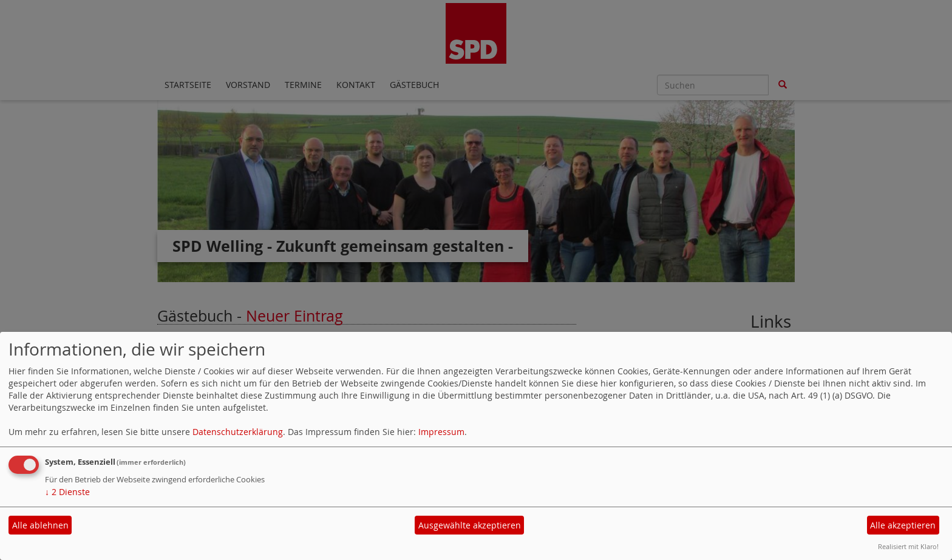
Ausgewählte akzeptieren (470, 525)
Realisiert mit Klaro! (908, 546)
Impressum (441, 432)
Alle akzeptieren (903, 525)
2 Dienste (67, 492)
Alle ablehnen (40, 525)
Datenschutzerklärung (238, 432)
